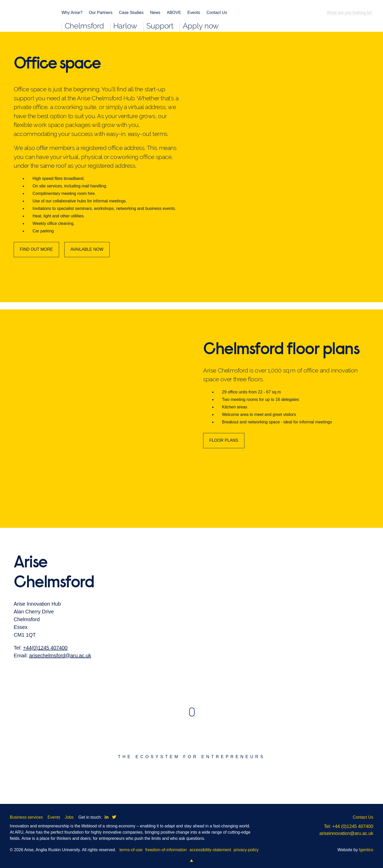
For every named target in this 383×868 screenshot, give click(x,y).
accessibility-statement (210, 850)
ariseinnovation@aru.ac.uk (346, 833)
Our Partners (101, 13)
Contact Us (217, 13)
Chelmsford (84, 26)
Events (194, 13)
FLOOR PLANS (224, 450)
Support (160, 26)
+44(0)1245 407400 (45, 658)
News (155, 13)
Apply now (201, 26)
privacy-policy (246, 850)
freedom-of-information (166, 850)
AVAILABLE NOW (87, 249)
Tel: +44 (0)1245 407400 (349, 826)
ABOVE (174, 13)
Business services (26, 817)
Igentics (366, 850)
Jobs (69, 817)
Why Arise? (72, 13)
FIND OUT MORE (36, 249)
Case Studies (131, 13)
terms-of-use (131, 850)
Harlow (125, 26)
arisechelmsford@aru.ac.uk (60, 665)
